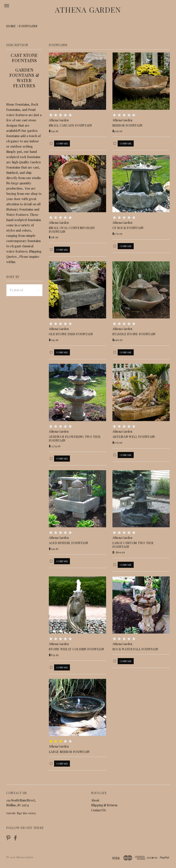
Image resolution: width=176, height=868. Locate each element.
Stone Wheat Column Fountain (77, 649)
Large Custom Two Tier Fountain (133, 545)
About (95, 800)
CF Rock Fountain (128, 228)
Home (11, 26)
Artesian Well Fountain (134, 437)
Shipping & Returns (104, 805)
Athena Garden (88, 9)
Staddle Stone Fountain (134, 334)
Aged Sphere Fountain (69, 543)
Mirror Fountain (127, 125)
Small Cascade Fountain (70, 125)
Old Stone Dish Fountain (71, 334)
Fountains (28, 26)
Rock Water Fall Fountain (135, 649)
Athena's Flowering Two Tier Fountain (75, 439)
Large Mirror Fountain (69, 752)
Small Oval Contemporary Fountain (72, 230)
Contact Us (99, 810)
